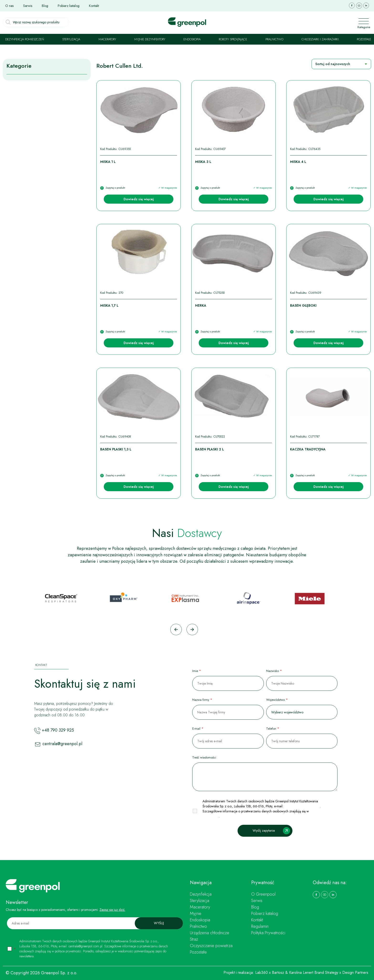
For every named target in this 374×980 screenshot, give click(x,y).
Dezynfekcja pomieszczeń (25, 39)
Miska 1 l (108, 162)
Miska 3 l (203, 162)
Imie (197, 671)
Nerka (201, 305)
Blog (45, 6)
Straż (194, 939)
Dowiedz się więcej (139, 199)
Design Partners (355, 972)
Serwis (28, 6)
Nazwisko (274, 671)
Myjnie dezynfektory (150, 39)
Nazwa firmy (202, 700)
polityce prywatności (68, 951)
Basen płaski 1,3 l (116, 449)
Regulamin (260, 926)
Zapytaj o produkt (115, 188)
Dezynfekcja (201, 894)
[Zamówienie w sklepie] (341, 64)
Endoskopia (192, 39)
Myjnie (196, 913)
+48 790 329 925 (58, 730)
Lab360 (262, 972)
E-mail (198, 729)
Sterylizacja (71, 39)
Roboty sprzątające (233, 39)
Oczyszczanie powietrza (211, 946)
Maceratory (107, 39)
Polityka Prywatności (268, 933)
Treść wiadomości (204, 757)
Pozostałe (364, 39)
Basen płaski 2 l (210, 449)
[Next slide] (192, 629)
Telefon (273, 729)
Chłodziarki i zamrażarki (320, 39)
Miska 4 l (298, 162)
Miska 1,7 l (109, 305)
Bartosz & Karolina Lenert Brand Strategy (305, 972)
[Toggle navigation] (358, 22)
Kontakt (94, 6)
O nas (9, 6)
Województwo (277, 700)
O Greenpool (263, 894)
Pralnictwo (274, 39)
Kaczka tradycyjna (308, 449)
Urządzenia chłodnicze (210, 933)
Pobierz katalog (69, 6)
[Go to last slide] (176, 629)
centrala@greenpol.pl (62, 744)
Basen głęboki (303, 305)
